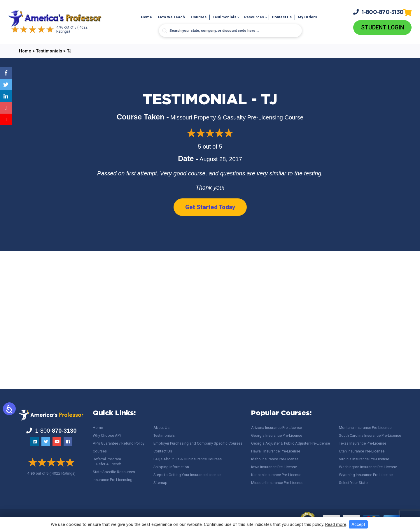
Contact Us (282, 17)
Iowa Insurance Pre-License (274, 467)
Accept (358, 524)
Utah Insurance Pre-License (362, 451)
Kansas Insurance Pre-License (276, 475)
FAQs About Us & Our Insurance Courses (188, 459)
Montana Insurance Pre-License (365, 428)
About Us (161, 428)
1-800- (378, 12)
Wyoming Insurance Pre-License (366, 475)
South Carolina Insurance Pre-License (370, 435)
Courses (199, 17)
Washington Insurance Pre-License (368, 467)
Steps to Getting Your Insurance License (187, 475)
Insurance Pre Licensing (113, 480)
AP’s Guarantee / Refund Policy (119, 443)
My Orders (307, 17)
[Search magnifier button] (165, 31)
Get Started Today (210, 207)
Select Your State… (355, 483)
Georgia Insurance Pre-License (277, 435)
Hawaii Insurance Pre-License (276, 451)
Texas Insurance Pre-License (363, 443)
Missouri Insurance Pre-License (277, 483)
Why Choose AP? (107, 435)
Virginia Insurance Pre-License (364, 459)
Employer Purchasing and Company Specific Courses (198, 443)
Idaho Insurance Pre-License (275, 459)
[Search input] (230, 31)
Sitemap (160, 483)
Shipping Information (171, 467)
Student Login (383, 28)
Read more (336, 524)
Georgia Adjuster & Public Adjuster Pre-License (290, 443)
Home (146, 17)
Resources (254, 17)
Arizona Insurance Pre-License (276, 428)
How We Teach (171, 17)
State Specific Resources (114, 472)
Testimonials (224, 17)
